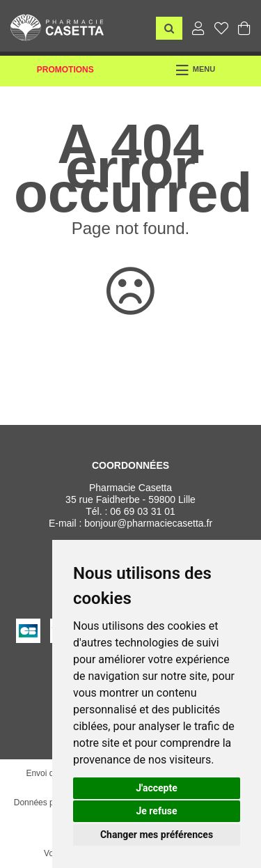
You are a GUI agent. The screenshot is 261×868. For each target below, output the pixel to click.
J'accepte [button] (157, 788)
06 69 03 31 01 (142, 511)
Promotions (65, 70)
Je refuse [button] (156, 811)
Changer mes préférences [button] (157, 835)
